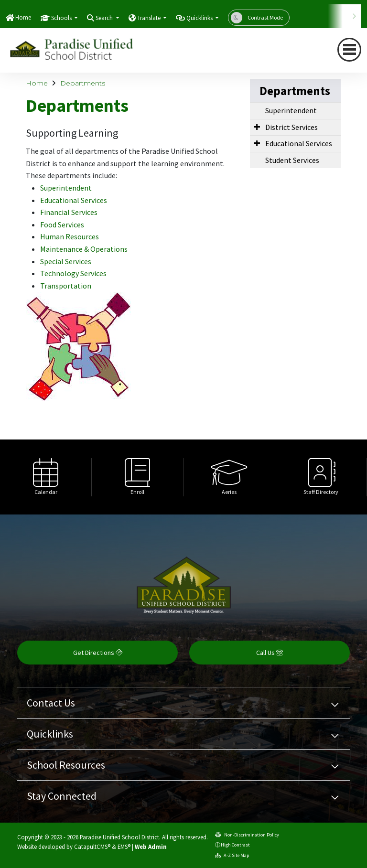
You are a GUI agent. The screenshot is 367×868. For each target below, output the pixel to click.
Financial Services (69, 212)
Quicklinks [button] (200, 18)
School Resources (66, 765)
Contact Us (51, 703)
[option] (46, 477)
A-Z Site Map (232, 855)
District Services (291, 127)
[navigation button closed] (349, 50)
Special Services (66, 261)
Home (23, 17)
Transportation (66, 286)
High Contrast (235, 845)
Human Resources (70, 236)
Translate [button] (150, 18)
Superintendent (66, 188)
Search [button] (105, 18)
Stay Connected (62, 796)
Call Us (270, 653)
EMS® (124, 847)
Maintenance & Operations (84, 249)
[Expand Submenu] (257, 127)
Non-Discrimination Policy (247, 835)
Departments (83, 83)
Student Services (292, 160)
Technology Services (73, 273)
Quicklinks (50, 734)
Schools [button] (62, 18)
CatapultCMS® (92, 847)
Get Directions (98, 653)
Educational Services (74, 200)
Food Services (62, 225)
